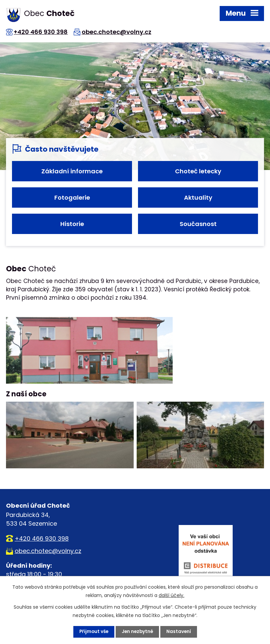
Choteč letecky (198, 171)
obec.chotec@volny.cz (119, 32)
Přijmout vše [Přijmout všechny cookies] (93, 632)
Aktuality (198, 197)
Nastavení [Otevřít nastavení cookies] (180, 632)
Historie (72, 224)
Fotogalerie (72, 197)
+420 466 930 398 (42, 32)
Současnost (198, 224)
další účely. (171, 595)
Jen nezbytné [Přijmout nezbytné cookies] (138, 632)
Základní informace (72, 171)
